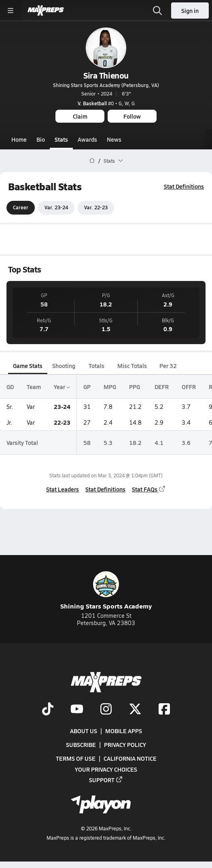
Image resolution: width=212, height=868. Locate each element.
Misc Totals (132, 366)
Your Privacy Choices (106, 769)
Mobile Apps (124, 731)
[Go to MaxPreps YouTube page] (77, 710)
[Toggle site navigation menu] (11, 11)
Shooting (64, 366)
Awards (87, 139)
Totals (96, 366)
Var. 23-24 (56, 208)
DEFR (162, 387)
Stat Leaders (63, 489)
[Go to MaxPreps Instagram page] (106, 710)
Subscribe (81, 745)
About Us (84, 731)
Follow (132, 116)
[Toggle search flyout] (157, 11)
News (114, 139)
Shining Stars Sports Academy (106, 591)
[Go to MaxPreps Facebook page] (164, 710)
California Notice (130, 759)
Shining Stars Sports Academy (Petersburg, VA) (106, 85)
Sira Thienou (106, 75)
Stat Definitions (184, 186)
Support (106, 780)
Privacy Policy (125, 745)
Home (19, 139)
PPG (135, 387)
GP (87, 387)
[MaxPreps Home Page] (92, 161)
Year (62, 387)
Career (21, 208)
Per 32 (168, 366)
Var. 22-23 (96, 208)
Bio (41, 139)
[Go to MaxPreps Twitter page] (135, 710)
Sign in (190, 11)
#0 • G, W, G (106, 103)
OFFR (189, 387)
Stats (61, 139)
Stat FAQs (149, 489)
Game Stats (28, 366)
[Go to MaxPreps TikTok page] (48, 710)
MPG (110, 387)
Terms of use (76, 759)
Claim (80, 116)
